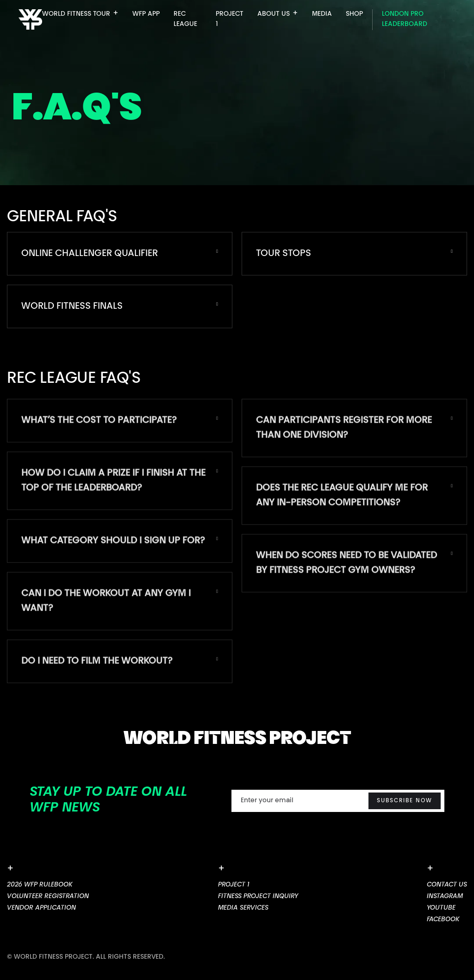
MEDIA (322, 14)
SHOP (354, 14)
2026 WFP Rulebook (40, 885)
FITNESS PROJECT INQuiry (258, 897)
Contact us (447, 885)
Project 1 (234, 885)
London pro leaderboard (405, 19)
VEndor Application (41, 908)
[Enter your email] (338, 801)
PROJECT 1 (230, 19)
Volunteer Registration (48, 897)
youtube (441, 908)
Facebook (443, 920)
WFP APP (146, 14)
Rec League (185, 19)
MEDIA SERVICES (243, 908)
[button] (80, 17)
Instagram (445, 897)
